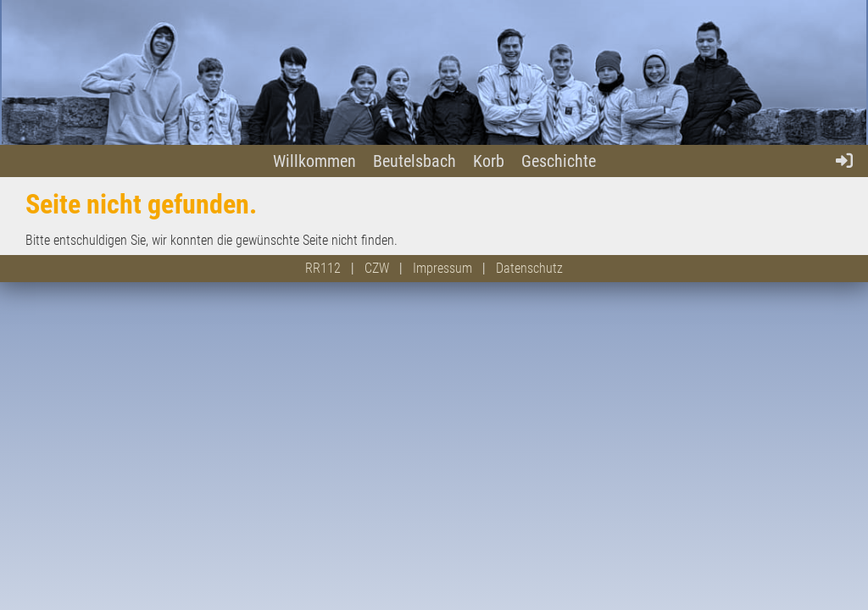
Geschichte (559, 161)
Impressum (442, 268)
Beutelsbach (415, 161)
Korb (489, 161)
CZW (377, 268)
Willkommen (314, 161)
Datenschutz (529, 268)
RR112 (323, 268)
